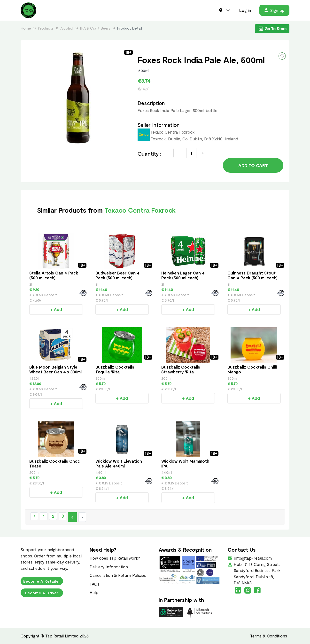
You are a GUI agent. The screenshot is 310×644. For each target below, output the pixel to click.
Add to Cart (253, 165)
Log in (245, 10)
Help (94, 592)
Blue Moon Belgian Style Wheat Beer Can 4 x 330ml (55, 369)
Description (151, 103)
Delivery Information (109, 567)
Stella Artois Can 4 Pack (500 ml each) (54, 275)
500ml (144, 70)
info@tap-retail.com (252, 558)
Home (26, 28)
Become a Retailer (42, 581)
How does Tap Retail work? (115, 558)
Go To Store (272, 29)
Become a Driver (42, 593)
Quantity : (149, 154)
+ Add (56, 309)
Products (46, 28)
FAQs (94, 584)
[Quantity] (191, 153)
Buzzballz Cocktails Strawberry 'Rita (181, 369)
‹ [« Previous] (34, 516)
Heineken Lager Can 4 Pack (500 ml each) (183, 275)
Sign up (274, 10)
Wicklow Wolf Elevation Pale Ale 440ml (119, 463)
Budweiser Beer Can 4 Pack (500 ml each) (117, 275)
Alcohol (67, 28)
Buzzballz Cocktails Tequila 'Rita (115, 369)
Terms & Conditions (269, 636)
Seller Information (159, 125)
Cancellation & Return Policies (118, 575)
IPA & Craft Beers (95, 28)
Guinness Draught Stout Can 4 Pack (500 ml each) (252, 275)
